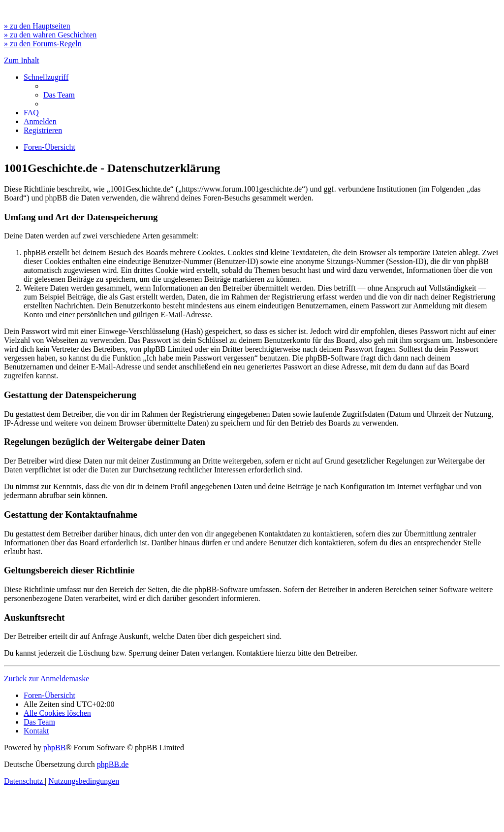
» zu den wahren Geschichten (50, 35)
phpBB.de (113, 764)
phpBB (54, 748)
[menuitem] (59, 95)
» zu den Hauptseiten (37, 26)
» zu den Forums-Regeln (43, 44)
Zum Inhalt (22, 60)
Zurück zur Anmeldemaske (47, 679)
